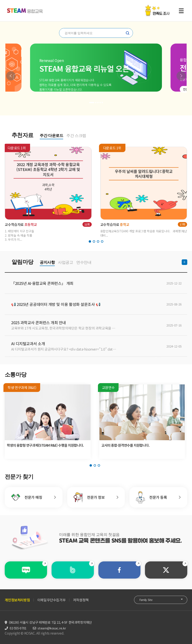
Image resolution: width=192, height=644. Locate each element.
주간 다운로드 (51, 136)
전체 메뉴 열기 (181, 11)
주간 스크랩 (76, 136)
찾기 (128, 33)
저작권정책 (81, 600)
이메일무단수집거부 (51, 600)
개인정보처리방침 (17, 600)
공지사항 (47, 262)
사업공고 (66, 262)
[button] (11, 76)
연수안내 (84, 262)
